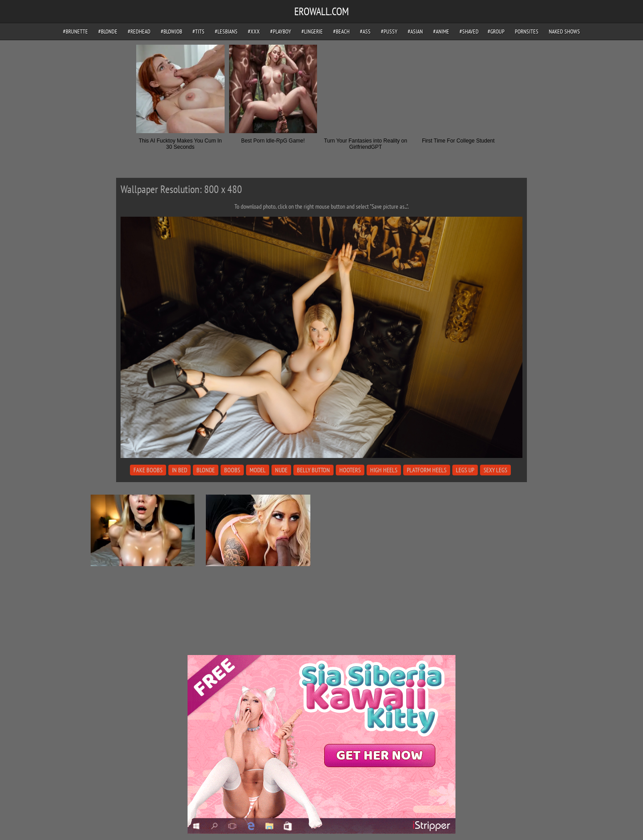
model (258, 470)
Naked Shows (564, 31)
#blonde (108, 31)
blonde (206, 470)
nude (281, 470)
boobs (232, 470)
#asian (415, 31)
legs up (465, 470)
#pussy (389, 31)
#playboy (281, 31)
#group (496, 31)
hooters (350, 470)
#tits (198, 31)
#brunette (75, 31)
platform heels (427, 470)
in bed (180, 470)
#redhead (139, 31)
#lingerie (312, 31)
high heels (384, 470)
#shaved (469, 31)
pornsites (527, 31)
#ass (365, 31)
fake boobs (148, 470)
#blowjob (171, 31)
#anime (441, 31)
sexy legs (495, 470)
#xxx (254, 31)
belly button (313, 470)
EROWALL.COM (321, 11)
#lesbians (226, 31)
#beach (341, 31)
